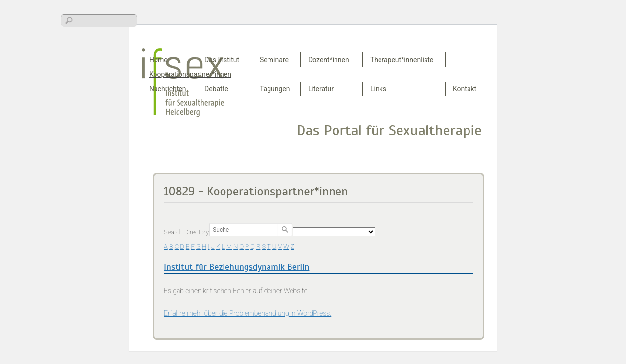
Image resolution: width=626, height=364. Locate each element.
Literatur (321, 89)
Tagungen (275, 89)
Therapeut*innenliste (402, 60)
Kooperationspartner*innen (190, 74)
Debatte (216, 89)
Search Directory (186, 232)
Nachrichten (168, 89)
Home (158, 60)
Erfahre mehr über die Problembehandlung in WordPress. (247, 313)
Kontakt (465, 89)
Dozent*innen (329, 60)
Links (378, 89)
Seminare (274, 60)
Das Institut (222, 60)
